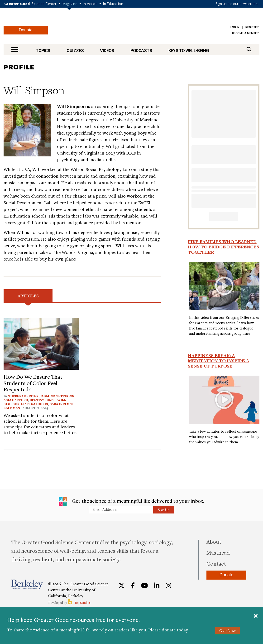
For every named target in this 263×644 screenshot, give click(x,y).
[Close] (256, 616)
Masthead (218, 552)
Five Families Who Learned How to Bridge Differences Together (224, 247)
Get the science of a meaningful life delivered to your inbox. (131, 502)
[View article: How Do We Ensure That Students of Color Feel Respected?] (41, 343)
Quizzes (75, 51)
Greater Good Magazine (134, 26)
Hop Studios (79, 603)
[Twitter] (122, 586)
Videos (107, 51)
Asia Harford (16, 400)
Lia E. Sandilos (35, 404)
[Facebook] (133, 586)
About (214, 542)
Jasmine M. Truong (57, 396)
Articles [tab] (28, 296)
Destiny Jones (43, 400)
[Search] (249, 49)
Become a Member (245, 33)
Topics (43, 51)
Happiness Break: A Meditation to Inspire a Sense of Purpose (219, 361)
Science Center (44, 4)
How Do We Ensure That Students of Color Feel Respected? (33, 383)
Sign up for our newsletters (237, 4)
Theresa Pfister (23, 396)
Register (252, 27)
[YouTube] (144, 586)
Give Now (227, 631)
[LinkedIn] (157, 586)
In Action (90, 4)
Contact (216, 563)
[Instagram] (168, 586)
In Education (113, 4)
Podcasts (141, 51)
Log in (235, 27)
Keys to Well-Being (189, 51)
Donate (26, 30)
